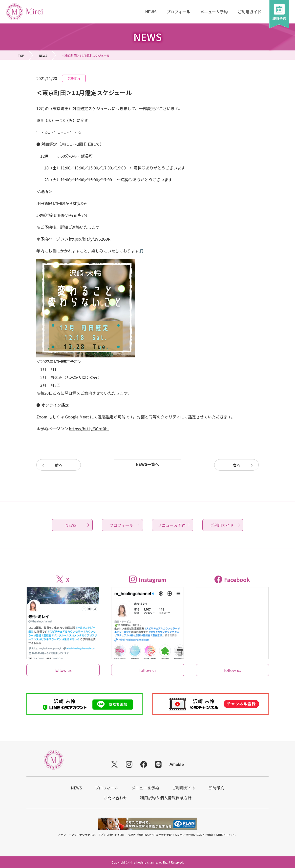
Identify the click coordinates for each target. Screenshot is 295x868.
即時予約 (216, 788)
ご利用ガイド (250, 12)
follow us (63, 670)
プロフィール (178, 12)
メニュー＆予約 (214, 12)
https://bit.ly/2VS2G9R (90, 239)
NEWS (151, 12)
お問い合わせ (115, 798)
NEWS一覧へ (147, 464)
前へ (59, 465)
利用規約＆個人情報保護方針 (166, 798)
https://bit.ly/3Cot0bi (89, 429)
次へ (236, 465)
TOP (21, 55)
